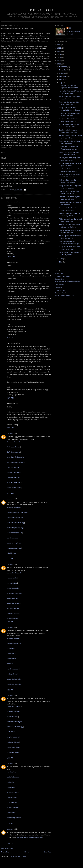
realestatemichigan (13, 603)
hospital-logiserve (13, 737)
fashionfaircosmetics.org (15, 523)
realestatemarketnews (14, 593)
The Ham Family (61, 293)
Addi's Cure (59, 273)
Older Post (48, 852)
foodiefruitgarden (13, 777)
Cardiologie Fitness (13, 477)
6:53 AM (10, 690)
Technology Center (13, 447)
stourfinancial (11, 659)
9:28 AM (10, 338)
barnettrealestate (13, 608)
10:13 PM (11, 257)
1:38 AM (10, 823)
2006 (59, 64)
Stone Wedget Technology (16, 462)
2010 (59, 51)
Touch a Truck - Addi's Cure (65, 296)
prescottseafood (12, 792)
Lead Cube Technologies (15, 457)
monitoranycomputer (14, 684)
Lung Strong (59, 285)
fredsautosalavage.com (15, 517)
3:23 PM (10, 493)
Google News (60, 279)
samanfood (11, 813)
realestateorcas (12, 598)
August (62, 79)
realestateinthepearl (14, 573)
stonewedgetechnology (15, 727)
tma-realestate (12, 583)
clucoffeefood (11, 772)
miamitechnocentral (14, 711)
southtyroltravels (13, 674)
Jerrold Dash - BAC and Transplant (67, 282)
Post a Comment (7, 848)
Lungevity (58, 287)
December (63, 67)
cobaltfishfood (12, 797)
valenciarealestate (13, 614)
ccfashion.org (11, 553)
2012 (59, 45)
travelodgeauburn (13, 669)
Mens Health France (14, 483)
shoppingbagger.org (14, 548)
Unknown (10, 433)
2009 (59, 54)
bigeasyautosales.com (15, 507)
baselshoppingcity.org (14, 533)
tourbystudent (12, 648)
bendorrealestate (13, 588)
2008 (59, 58)
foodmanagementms (14, 818)
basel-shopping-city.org (15, 528)
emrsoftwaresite (12, 717)
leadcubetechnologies (14, 722)
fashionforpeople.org (14, 543)
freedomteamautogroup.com (17, 512)
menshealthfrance (13, 752)
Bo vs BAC (42, 10)
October (62, 73)
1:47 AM (10, 559)
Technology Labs (13, 467)
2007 (59, 61)
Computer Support (13, 442)
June (61, 259)
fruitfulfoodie (11, 787)
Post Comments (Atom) (19, 856)
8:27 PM (10, 398)
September (63, 76)
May (61, 262)
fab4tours (10, 664)
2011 (59, 48)
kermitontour (11, 654)
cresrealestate (12, 578)
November (63, 70)
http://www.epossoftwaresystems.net (29, 837)
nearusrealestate (13, 619)
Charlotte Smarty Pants (63, 276)
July (61, 83)
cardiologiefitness (13, 742)
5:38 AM (10, 622)
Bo (70, 28)
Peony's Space (60, 290)
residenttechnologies (14, 679)
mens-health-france (14, 747)
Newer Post (5, 852)
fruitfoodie (10, 782)
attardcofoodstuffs (13, 808)
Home (27, 852)
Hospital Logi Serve (14, 472)
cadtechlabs (11, 732)
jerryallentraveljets (13, 638)
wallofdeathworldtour (14, 643)
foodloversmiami (13, 802)
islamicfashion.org (13, 538)
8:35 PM (10, 428)
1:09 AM (10, 758)
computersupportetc (14, 706)
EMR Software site (13, 452)
